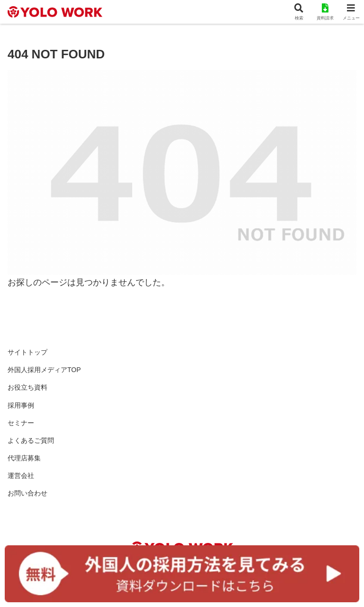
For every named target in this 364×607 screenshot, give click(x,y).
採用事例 (21, 405)
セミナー (21, 423)
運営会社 (21, 476)
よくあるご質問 (31, 440)
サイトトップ (27, 352)
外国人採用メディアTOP (44, 370)
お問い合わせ (27, 493)
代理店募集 (24, 458)
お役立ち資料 (27, 387)
